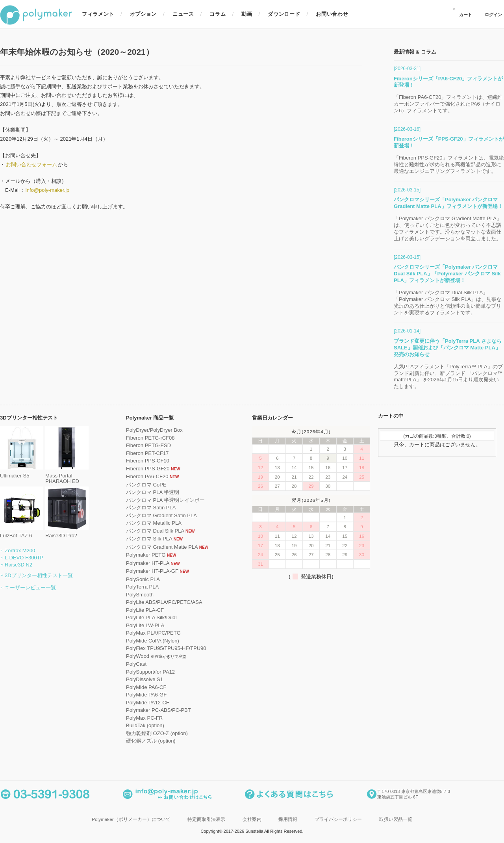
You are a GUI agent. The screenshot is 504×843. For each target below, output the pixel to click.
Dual (171, 617)
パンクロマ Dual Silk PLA (155, 531)
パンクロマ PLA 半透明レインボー (165, 500)
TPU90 (198, 648)
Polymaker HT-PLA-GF (152, 571)
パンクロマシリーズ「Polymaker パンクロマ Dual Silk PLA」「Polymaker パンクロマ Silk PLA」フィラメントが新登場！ (447, 274)
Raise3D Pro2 (67, 533)
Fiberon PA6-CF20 (147, 476)
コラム (218, 14)
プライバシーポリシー (338, 819)
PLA (162, 602)
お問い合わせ (332, 14)
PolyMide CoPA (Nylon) (153, 641)
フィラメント (98, 14)
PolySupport (140, 672)
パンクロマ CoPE (146, 485)
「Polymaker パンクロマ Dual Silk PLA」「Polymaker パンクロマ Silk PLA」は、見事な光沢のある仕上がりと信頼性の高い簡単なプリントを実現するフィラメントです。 (448, 303)
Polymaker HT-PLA (148, 563)
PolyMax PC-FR (144, 718)
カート (463, 12)
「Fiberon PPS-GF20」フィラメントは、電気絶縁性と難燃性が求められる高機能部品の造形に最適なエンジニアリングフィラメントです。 (449, 164)
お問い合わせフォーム (31, 164)
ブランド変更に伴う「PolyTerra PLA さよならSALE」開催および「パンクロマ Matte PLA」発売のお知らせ (448, 348)
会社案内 (252, 819)
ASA (197, 602)
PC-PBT (182, 710)
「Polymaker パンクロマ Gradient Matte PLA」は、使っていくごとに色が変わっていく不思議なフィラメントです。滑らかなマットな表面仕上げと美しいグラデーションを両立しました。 (448, 228)
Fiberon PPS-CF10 (148, 461)
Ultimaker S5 (22, 473)
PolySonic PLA (143, 579)
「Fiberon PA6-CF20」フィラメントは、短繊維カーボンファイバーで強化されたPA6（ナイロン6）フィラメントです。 (448, 104)
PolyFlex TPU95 (145, 648)
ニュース (183, 14)
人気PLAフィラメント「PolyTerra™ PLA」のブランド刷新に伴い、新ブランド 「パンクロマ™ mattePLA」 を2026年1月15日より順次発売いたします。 (448, 377)
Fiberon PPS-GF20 (148, 469)
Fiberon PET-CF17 (147, 453)
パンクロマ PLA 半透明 (153, 492)
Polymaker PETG (146, 555)
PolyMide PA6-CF (146, 687)
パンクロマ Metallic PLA (154, 523)
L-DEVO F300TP (24, 558)
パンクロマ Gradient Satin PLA (161, 515)
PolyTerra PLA (142, 587)
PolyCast (136, 664)
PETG (184, 602)
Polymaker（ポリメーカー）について (131, 819)
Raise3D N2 (19, 565)
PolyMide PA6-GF (146, 695)
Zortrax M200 (20, 551)
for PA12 (165, 672)
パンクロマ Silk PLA (149, 539)
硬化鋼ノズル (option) (151, 741)
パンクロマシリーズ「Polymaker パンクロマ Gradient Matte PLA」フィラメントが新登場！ (448, 203)
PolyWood (138, 656)
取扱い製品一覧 (396, 819)
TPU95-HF (176, 648)
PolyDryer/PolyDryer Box (154, 430)
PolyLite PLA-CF (145, 610)
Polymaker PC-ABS (148, 710)
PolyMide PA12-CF (148, 703)
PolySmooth (140, 595)
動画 (247, 14)
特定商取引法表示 (206, 819)
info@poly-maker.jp (47, 190)
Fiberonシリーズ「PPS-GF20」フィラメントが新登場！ (449, 142)
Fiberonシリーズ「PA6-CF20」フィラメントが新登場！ (448, 82)
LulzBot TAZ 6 (22, 533)
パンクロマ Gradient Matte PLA (162, 547)
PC (172, 602)
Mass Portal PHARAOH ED (67, 475)
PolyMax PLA (141, 633)
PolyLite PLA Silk (145, 617)
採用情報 (288, 819)
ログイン (493, 15)
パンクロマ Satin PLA (151, 508)
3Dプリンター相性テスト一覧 (39, 575)
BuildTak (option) (145, 725)
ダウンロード (284, 14)
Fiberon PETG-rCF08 (150, 438)
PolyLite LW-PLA (145, 625)
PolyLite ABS (141, 602)
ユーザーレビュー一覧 (30, 588)
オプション (143, 14)
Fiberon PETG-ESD (148, 445)
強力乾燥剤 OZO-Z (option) (157, 733)
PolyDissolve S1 (145, 679)
